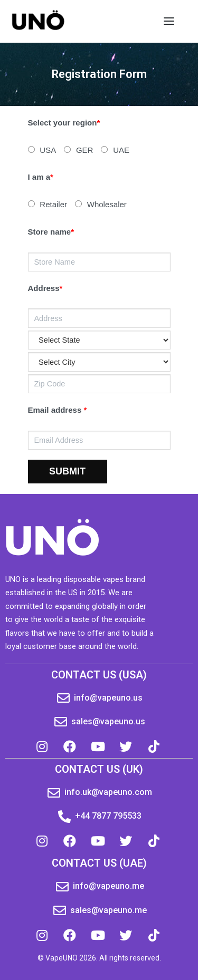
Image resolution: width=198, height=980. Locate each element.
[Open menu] (169, 21)
